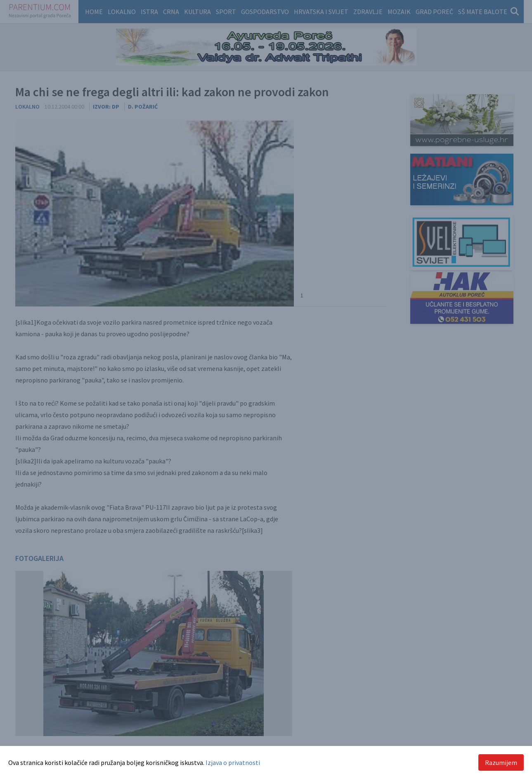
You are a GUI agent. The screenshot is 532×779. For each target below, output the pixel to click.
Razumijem (501, 762)
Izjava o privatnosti (233, 762)
